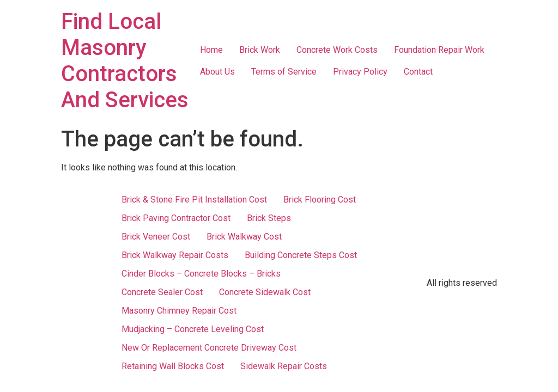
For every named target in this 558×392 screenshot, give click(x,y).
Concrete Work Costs (337, 50)
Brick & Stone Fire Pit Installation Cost (194, 200)
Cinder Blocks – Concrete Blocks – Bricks (201, 274)
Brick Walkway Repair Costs (175, 255)
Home (211, 50)
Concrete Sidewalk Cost (265, 292)
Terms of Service (284, 72)
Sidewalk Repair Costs (284, 366)
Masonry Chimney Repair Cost (179, 311)
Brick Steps (269, 218)
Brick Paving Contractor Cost (176, 218)
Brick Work (260, 50)
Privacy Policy (360, 72)
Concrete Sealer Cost (162, 292)
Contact (418, 72)
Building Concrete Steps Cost (301, 255)
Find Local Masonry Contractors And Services (125, 61)
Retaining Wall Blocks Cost (173, 366)
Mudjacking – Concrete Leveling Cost (193, 329)
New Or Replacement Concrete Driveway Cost (209, 348)
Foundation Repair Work (439, 50)
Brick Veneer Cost (156, 237)
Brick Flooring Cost (320, 200)
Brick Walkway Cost (244, 237)
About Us (217, 72)
